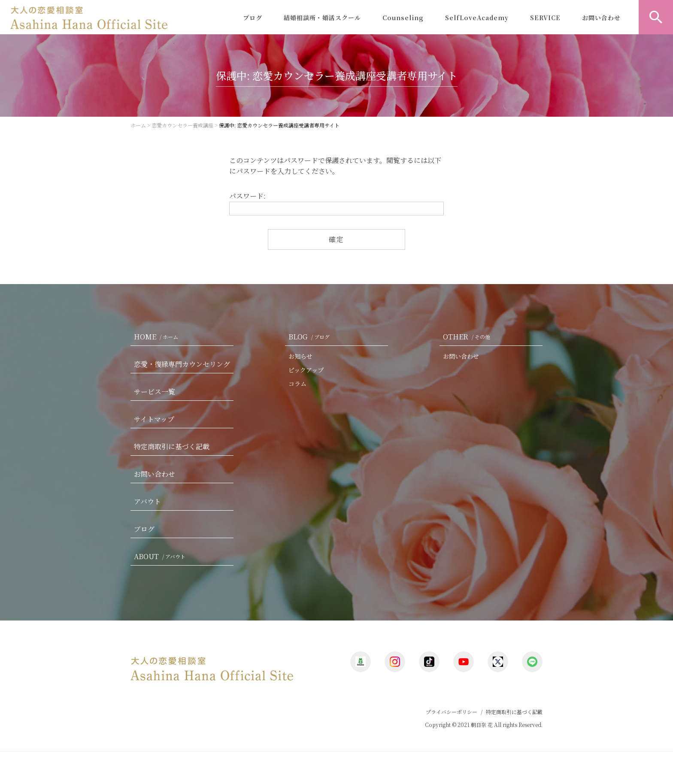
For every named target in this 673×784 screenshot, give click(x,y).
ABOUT (161, 556)
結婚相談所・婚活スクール (322, 18)
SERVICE (545, 18)
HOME (158, 337)
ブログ (253, 18)
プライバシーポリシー (452, 712)
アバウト (147, 501)
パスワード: (336, 203)
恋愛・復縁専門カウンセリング (182, 364)
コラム (297, 384)
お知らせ (300, 356)
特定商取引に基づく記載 (172, 446)
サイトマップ (154, 419)
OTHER (468, 337)
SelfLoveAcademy (477, 18)
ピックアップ (306, 370)
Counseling (403, 18)
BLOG (311, 337)
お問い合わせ (601, 18)
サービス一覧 (155, 392)
